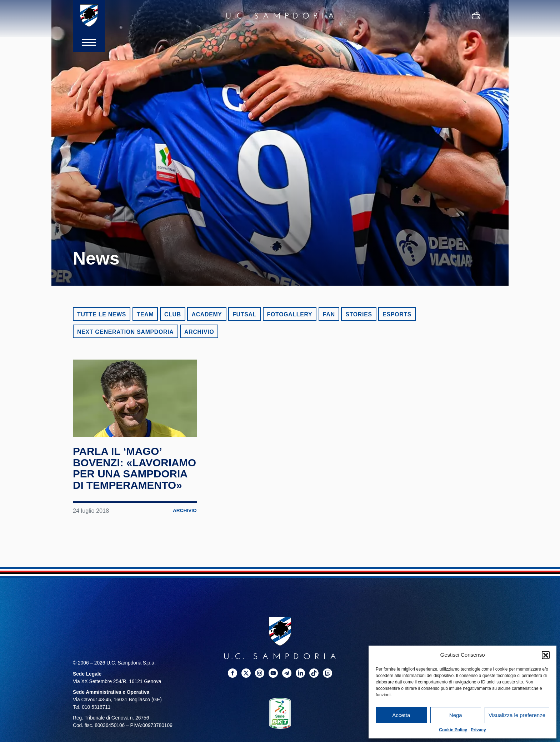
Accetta (401, 715)
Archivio (199, 332)
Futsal (244, 314)
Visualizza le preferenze (517, 715)
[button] (546, 655)
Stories (359, 314)
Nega (456, 715)
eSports (397, 314)
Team (145, 314)
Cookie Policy (453, 730)
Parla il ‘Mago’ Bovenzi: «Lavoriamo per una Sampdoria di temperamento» (134, 474)
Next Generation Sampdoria (126, 332)
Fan (329, 314)
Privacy (478, 730)
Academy (207, 314)
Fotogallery (290, 314)
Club (173, 314)
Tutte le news (102, 314)
